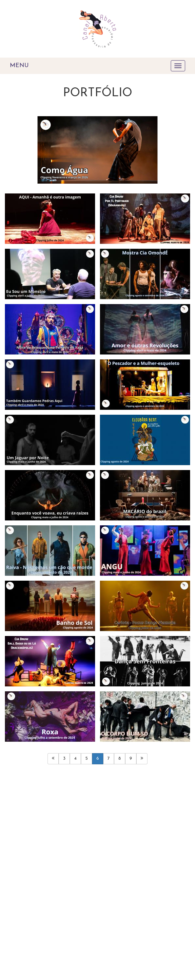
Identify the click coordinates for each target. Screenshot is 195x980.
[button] (19, 154)
